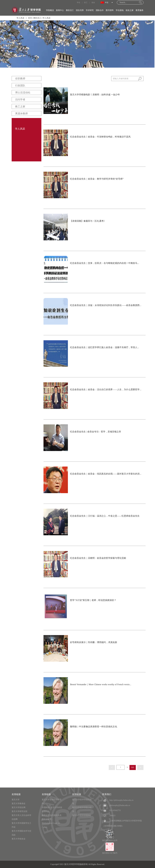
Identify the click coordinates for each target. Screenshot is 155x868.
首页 (30, 18)
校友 (93, 3)
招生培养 (80, 10)
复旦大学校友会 (19, 839)
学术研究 (90, 10)
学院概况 (50, 10)
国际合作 (100, 10)
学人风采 (20, 18)
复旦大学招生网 (19, 807)
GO (133, 767)
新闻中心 (60, 10)
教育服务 (140, 10)
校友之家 (130, 10)
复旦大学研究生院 (19, 811)
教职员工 (70, 10)
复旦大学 (16, 800)
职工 (86, 3)
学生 (79, 3)
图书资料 (110, 10)
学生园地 (120, 10)
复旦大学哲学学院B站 (82, 815)
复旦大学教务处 (19, 804)
